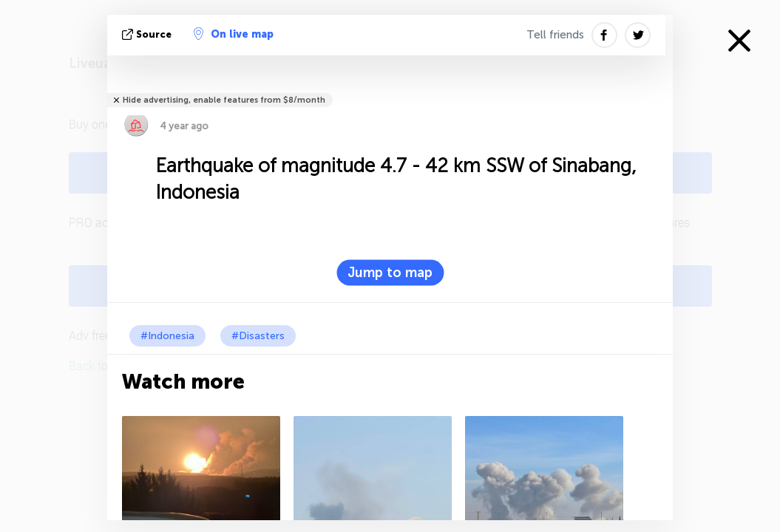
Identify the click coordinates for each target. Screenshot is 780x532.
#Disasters (258, 336)
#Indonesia (167, 336)
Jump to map (390, 273)
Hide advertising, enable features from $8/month (224, 100)
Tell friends (555, 35)
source (148, 34)
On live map (234, 34)
